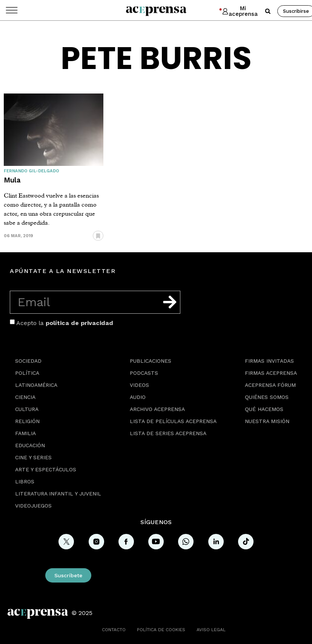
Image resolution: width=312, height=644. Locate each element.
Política (27, 373)
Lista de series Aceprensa (168, 433)
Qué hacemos (264, 409)
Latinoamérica (36, 385)
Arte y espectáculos (46, 469)
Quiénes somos (267, 397)
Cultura (27, 409)
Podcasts (144, 373)
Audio (138, 397)
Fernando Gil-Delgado (32, 171)
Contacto (114, 630)
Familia (25, 433)
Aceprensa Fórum (270, 385)
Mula (12, 180)
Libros (25, 481)
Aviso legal (211, 630)
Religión (27, 421)
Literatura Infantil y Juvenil (58, 494)
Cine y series (33, 457)
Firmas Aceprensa (271, 373)
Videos (139, 385)
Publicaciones (151, 361)
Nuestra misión (267, 421)
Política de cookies (161, 630)
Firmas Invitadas (269, 361)
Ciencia (25, 397)
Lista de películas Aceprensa (173, 421)
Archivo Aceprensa (157, 409)
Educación (30, 445)
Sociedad (28, 361)
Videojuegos (33, 506)
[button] (268, 11)
